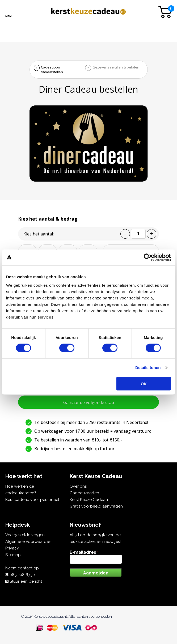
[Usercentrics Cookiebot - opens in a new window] (148, 257)
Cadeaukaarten (84, 493)
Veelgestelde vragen (25, 535)
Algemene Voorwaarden (28, 542)
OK (144, 383)
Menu (9, 16)
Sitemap (13, 555)
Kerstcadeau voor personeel (32, 500)
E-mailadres (84, 552)
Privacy (12, 548)
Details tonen (148, 368)
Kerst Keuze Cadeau (89, 500)
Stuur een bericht (26, 581)
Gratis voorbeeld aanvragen (96, 506)
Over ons (78, 486)
